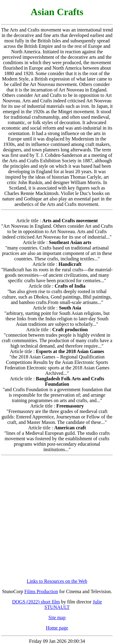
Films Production (41, 591)
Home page (57, 628)
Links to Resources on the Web (57, 581)
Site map (57, 618)
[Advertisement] (57, 517)
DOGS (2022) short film (36, 602)
